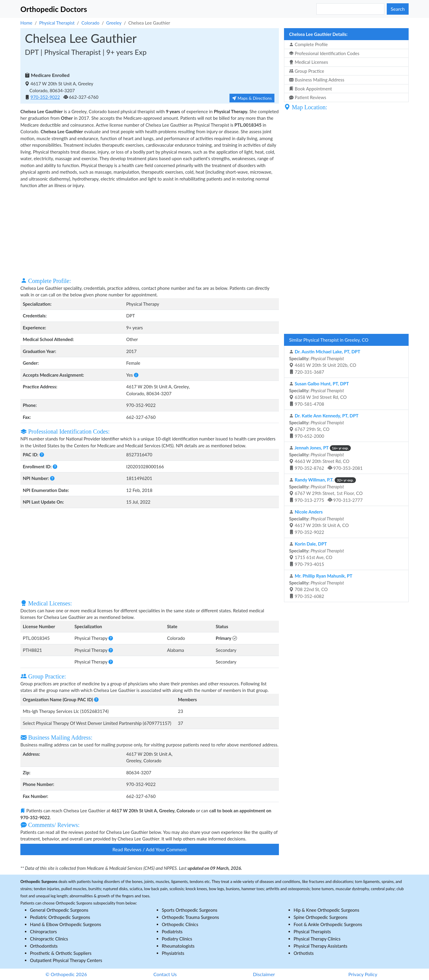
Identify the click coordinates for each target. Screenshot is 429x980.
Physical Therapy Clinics (317, 939)
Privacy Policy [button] (363, 974)
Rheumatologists (178, 946)
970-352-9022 (45, 97)
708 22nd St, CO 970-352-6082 (321, 586)
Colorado (90, 23)
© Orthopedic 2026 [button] (66, 974)
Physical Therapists (312, 931)
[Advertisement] (150, 232)
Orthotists (304, 953)
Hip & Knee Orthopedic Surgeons (326, 910)
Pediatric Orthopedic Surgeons (60, 917)
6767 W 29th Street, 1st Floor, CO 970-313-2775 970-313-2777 (326, 490)
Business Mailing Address (317, 80)
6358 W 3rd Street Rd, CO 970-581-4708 (319, 394)
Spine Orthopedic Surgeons (321, 917)
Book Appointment (311, 89)
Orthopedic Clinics (180, 924)
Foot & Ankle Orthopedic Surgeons (328, 924)
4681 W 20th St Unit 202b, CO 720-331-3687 (325, 362)
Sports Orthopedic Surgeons (190, 910)
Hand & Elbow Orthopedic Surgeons (66, 924)
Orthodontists (44, 946)
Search (398, 9)
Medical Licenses (309, 62)
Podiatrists (172, 931)
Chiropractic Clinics (49, 939)
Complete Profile (308, 44)
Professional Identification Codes (324, 53)
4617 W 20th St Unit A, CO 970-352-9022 (319, 522)
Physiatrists (173, 953)
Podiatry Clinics (177, 939)
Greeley (114, 23)
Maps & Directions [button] (252, 98)
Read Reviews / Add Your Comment (149, 849)
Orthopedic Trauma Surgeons (190, 917)
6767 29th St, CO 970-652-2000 (324, 426)
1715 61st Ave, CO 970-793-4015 (317, 554)
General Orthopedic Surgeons (59, 910)
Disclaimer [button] (264, 974)
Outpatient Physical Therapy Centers (66, 960)
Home (26, 23)
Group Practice (307, 71)
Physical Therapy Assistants (320, 946)
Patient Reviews (308, 97)
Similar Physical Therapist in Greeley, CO (329, 340)
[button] (136, 375)
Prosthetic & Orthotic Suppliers (61, 953)
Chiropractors (43, 931)
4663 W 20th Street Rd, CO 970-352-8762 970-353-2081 (326, 458)
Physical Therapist (57, 23)
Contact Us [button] (165, 974)
